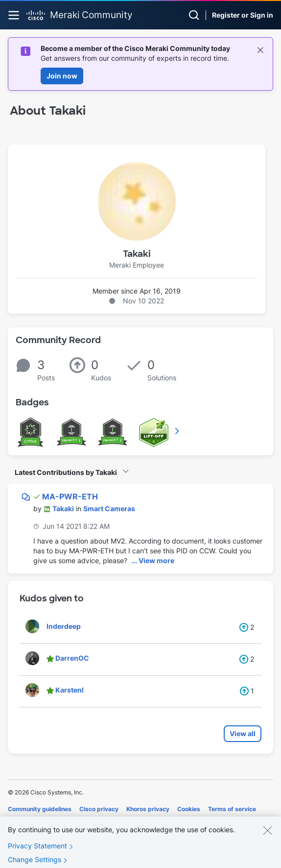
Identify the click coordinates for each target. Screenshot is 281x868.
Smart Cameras (109, 508)
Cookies (189, 809)
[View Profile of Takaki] (63, 508)
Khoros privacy (148, 809)
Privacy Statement (37, 850)
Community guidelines (40, 809)
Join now (62, 76)
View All (178, 431)
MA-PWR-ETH (70, 496)
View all (243, 733)
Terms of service (232, 809)
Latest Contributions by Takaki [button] (66, 472)
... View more (153, 560)
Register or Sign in (243, 15)
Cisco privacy (99, 809)
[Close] (267, 835)
